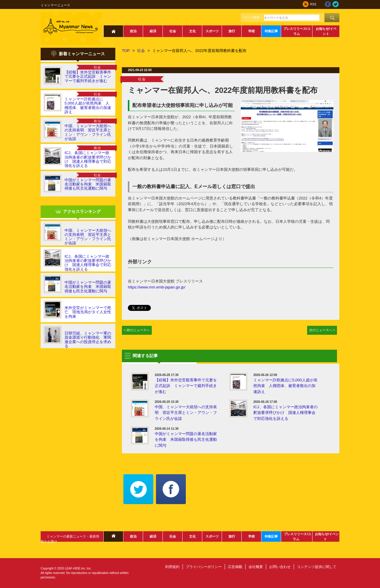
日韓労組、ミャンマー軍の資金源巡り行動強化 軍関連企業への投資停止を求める (88, 340)
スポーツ (212, 31)
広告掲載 (235, 567)
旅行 (232, 31)
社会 (173, 31)
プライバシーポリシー (204, 567)
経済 (153, 31)
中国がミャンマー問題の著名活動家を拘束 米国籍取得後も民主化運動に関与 (88, 184)
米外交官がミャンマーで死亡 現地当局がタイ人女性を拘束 (88, 312)
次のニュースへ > (322, 330)
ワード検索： (253, 17)
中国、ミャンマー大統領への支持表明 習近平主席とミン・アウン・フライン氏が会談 (88, 132)
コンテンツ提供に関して (317, 567)
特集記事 (271, 31)
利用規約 (172, 567)
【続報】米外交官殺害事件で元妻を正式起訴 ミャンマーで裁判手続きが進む (88, 76)
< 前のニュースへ (137, 330)
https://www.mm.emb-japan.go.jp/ (157, 287)
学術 (252, 31)
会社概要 (256, 567)
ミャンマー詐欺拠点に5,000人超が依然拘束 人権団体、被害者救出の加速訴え (88, 105)
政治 (133, 31)
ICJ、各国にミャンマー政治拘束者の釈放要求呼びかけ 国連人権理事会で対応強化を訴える (88, 159)
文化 (192, 31)
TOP (126, 51)
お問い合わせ (280, 567)
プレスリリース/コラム (297, 31)
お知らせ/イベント (326, 31)
